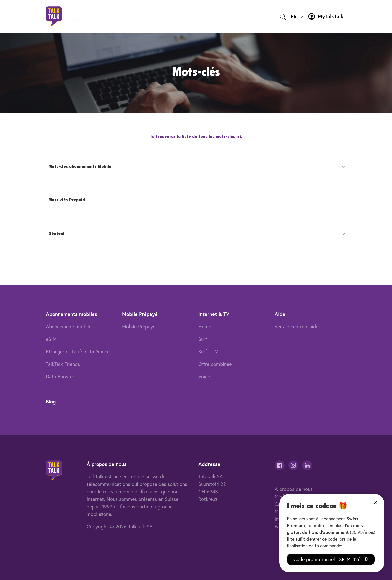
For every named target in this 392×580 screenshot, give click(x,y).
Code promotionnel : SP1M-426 (331, 559)
